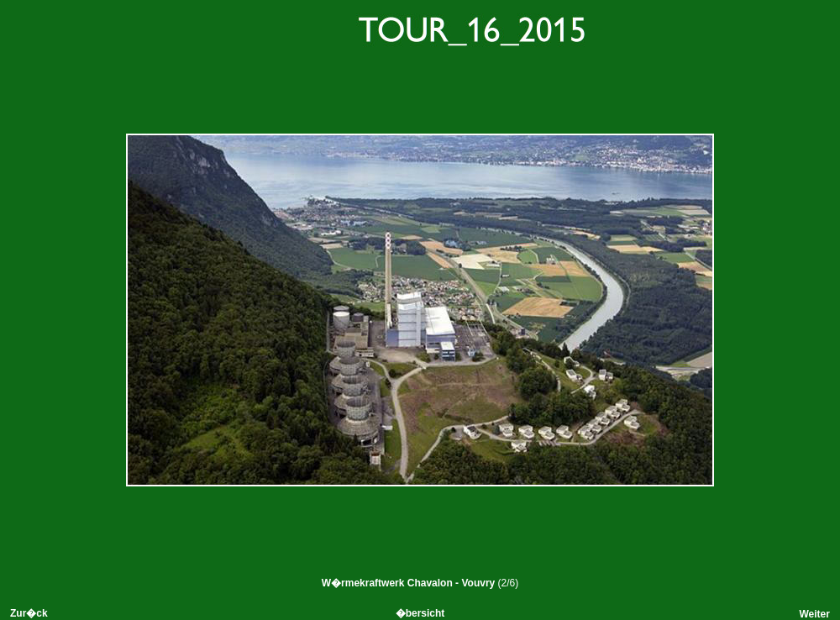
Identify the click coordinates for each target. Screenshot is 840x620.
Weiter (814, 614)
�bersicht (420, 613)
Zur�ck (29, 613)
